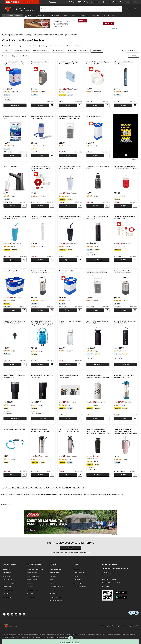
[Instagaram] (12, 614)
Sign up (106, 573)
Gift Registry (30, 587)
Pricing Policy (77, 583)
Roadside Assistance (32, 580)
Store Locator (7, 569)
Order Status (95, 2)
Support (72, 2)
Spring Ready (84, 16)
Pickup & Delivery (8, 580)
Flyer (28, 16)
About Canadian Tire (56, 569)
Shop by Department (12, 16)
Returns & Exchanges (9, 583)
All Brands (53, 583)
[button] (120, 9)
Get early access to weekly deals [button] (70, 642)
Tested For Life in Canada (57, 587)
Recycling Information (56, 597)
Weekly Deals (41, 16)
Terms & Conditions (79, 573)
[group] (15, 95)
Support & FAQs (7, 573)
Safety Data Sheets (8, 590)
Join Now (86, 552)
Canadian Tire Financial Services (35, 569)
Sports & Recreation (16, 35)
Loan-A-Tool (30, 593)
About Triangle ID (55, 573)
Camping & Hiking (31, 35)
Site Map (76, 576)
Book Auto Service (109, 16)
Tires (74, 16)
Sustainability (54, 593)
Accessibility (77, 580)
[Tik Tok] (24, 614)
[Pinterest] (20, 614)
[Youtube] (16, 614)
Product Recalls (7, 587)
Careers (52, 580)
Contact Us (6, 593)
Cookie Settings (7, 597)
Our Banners (54, 576)
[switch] (20, 56)
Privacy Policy (77, 569)
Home (4, 35)
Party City (95, 16)
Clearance (55, 16)
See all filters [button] (97, 51)
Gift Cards (29, 583)
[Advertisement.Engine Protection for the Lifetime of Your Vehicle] (126, 155)
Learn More (106, 586)
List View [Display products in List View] (133, 56)
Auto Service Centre (32, 573)
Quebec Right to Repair (80, 587)
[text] (15, 92)
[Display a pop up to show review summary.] (17, 92)
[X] (8, 614)
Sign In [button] (70, 548)
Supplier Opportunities (56, 600)
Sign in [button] (129, 2)
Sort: (124, 51)
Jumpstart (53, 590)
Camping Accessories (47, 35)
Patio (66, 16)
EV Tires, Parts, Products (33, 576)
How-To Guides (31, 597)
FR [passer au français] (136, 2)
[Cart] (135, 9)
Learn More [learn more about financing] (53, 2)
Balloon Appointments (32, 590)
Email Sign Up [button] (83, 2)
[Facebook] (4, 614)
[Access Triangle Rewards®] (114, 2)
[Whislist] (128, 9)
